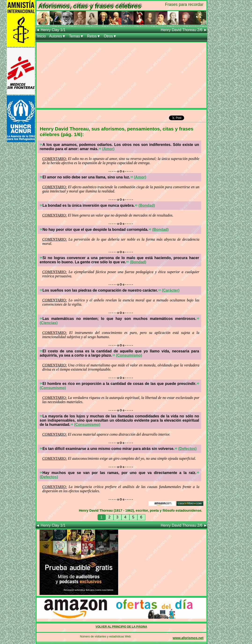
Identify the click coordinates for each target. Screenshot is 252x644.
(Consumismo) (129, 355)
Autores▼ (57, 36)
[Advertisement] (121, 75)
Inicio (42, 36)
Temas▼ (76, 36)
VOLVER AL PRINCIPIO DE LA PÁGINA (121, 627)
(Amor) (108, 149)
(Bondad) (147, 205)
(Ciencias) (49, 323)
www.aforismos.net (188, 638)
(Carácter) (171, 290)
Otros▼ (110, 36)
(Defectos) (187, 449)
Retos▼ (94, 36)
